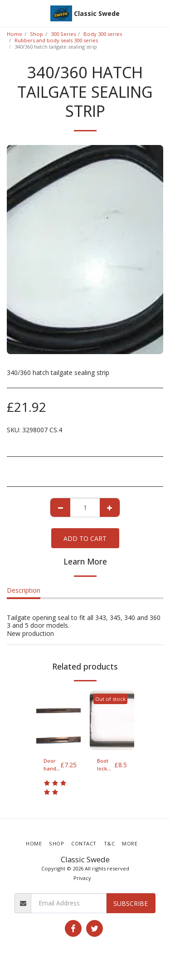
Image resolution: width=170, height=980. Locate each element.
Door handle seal (52, 765)
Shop (36, 34)
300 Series (63, 34)
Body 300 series (103, 34)
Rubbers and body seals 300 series (56, 40)
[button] (10, 13)
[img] (58, 720)
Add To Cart (85, 538)
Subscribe (131, 903)
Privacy (82, 878)
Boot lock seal (103, 765)
